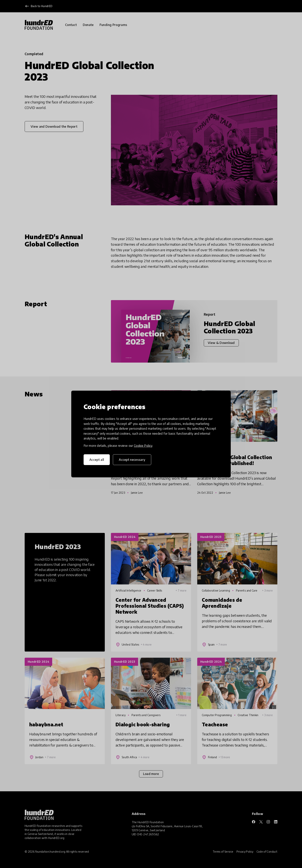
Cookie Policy (143, 446)
